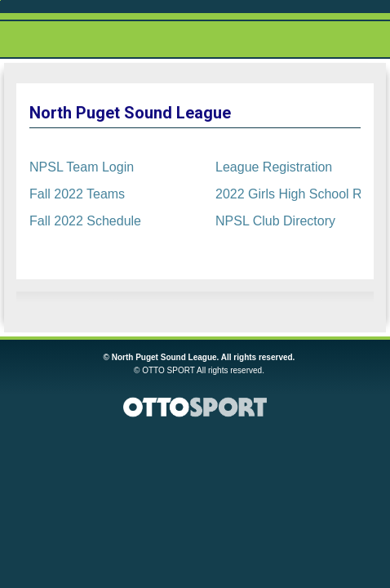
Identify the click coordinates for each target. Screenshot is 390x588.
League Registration (274, 167)
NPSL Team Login (82, 167)
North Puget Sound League (130, 113)
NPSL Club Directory (275, 221)
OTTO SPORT (168, 370)
